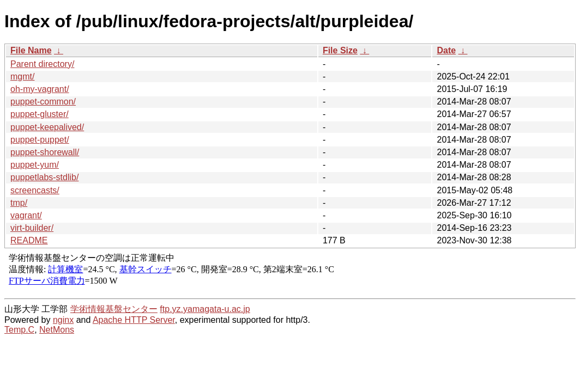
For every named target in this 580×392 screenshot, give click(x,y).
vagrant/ (26, 215)
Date (446, 50)
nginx (63, 320)
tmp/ (19, 203)
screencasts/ (35, 190)
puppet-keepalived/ (47, 127)
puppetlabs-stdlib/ (44, 177)
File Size (340, 50)
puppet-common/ (43, 102)
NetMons (57, 330)
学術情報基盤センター (114, 309)
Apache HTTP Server (134, 320)
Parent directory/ (42, 64)
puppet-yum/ (35, 165)
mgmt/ (22, 76)
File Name (31, 50)
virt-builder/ (32, 228)
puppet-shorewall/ (45, 152)
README (29, 240)
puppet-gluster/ (40, 114)
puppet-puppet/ (40, 140)
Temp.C (19, 330)
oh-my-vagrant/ (40, 89)
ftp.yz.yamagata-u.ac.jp (205, 309)
